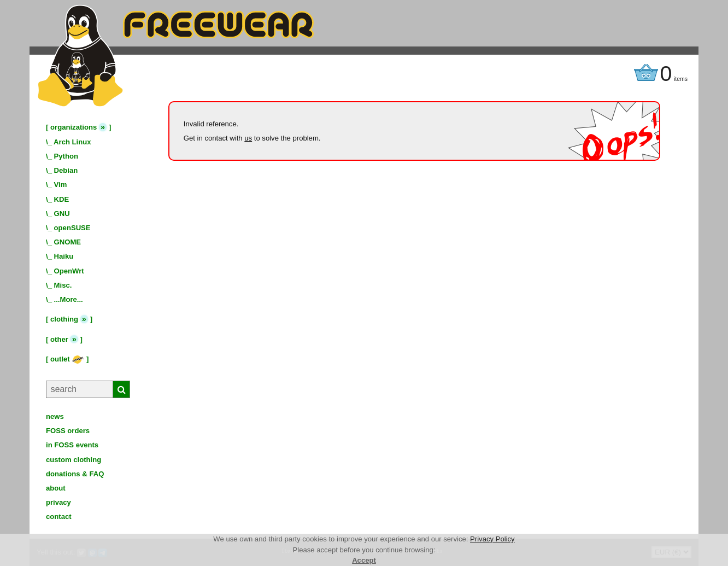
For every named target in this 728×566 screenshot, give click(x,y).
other (59, 339)
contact (59, 517)
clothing (64, 319)
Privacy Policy (492, 539)
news (55, 416)
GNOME (68, 242)
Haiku (64, 256)
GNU (62, 214)
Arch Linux (72, 142)
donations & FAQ (75, 474)
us (248, 138)
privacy (58, 502)
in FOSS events (72, 445)
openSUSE (72, 228)
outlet (67, 359)
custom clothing (74, 460)
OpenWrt (69, 271)
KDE (62, 199)
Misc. (63, 285)
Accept (364, 560)
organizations (74, 127)
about (56, 488)
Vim (61, 185)
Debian (66, 170)
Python (66, 156)
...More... (69, 299)
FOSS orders (68, 431)
